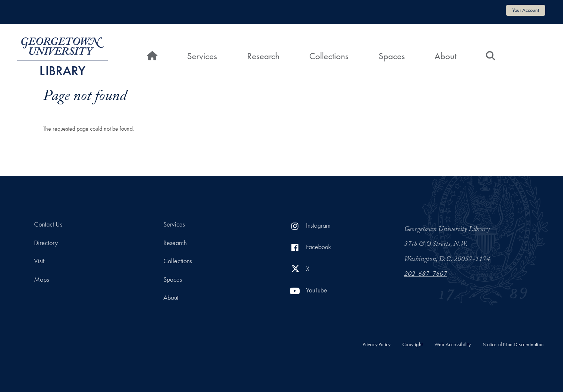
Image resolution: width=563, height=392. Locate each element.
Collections (329, 56)
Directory (46, 243)
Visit (39, 261)
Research (263, 56)
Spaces (392, 56)
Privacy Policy (377, 344)
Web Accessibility (453, 344)
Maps (41, 279)
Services (202, 56)
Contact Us (48, 224)
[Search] (491, 56)
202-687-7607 (426, 275)
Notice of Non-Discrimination (513, 344)
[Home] (152, 56)
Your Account (526, 10)
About (445, 56)
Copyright (412, 344)
